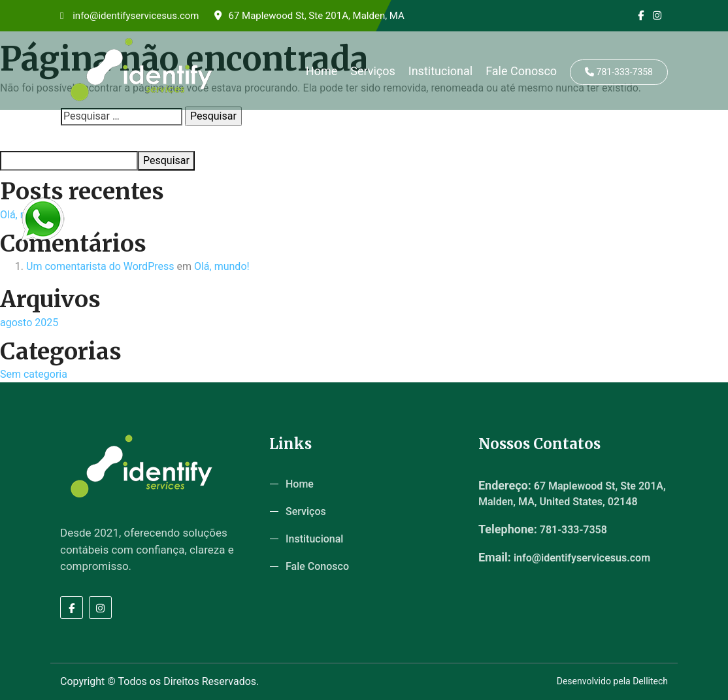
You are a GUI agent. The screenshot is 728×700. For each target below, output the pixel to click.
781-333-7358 (619, 72)
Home (322, 71)
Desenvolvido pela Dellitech (612, 681)
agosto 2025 (29, 323)
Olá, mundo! (222, 266)
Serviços (373, 71)
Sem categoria (34, 374)
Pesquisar (20, 139)
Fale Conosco (521, 71)
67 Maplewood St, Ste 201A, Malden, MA (309, 16)
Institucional (440, 71)
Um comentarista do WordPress (100, 266)
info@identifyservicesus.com (129, 16)
